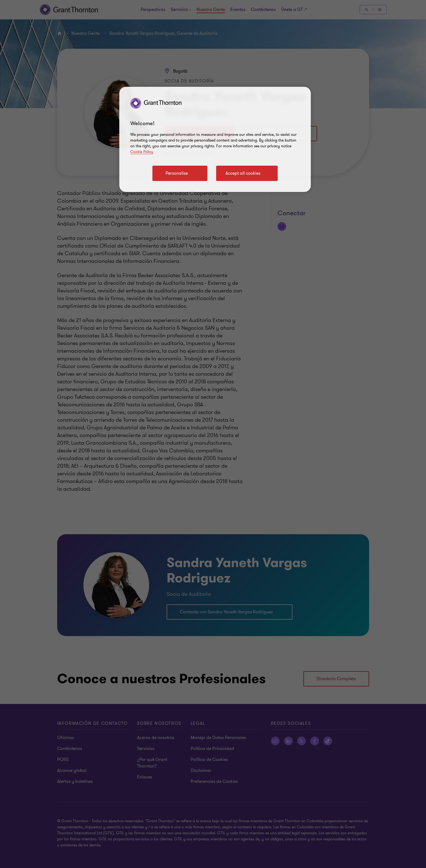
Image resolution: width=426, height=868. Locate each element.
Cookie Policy (142, 152)
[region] (215, 139)
